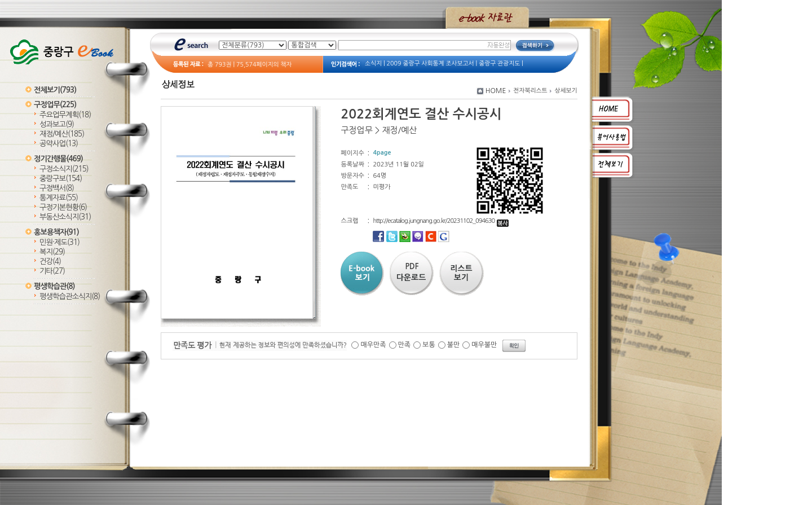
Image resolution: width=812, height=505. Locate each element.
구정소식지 (64, 169)
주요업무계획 (65, 115)
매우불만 (484, 345)
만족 (405, 345)
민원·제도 (59, 242)
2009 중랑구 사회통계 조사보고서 (431, 63)
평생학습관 (54, 286)
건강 (50, 262)
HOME (496, 91)
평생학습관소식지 (70, 297)
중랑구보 (61, 179)
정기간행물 (58, 159)
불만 (454, 345)
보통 (429, 345)
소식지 (373, 63)
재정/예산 (62, 134)
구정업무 (55, 105)
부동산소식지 (65, 217)
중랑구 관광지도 (499, 63)
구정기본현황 (63, 207)
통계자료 (59, 198)
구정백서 (57, 188)
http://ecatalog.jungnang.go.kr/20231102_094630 (441, 221)
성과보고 (57, 124)
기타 (52, 271)
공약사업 (59, 144)
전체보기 (55, 90)
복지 (52, 252)
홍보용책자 (56, 232)
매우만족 (373, 345)
